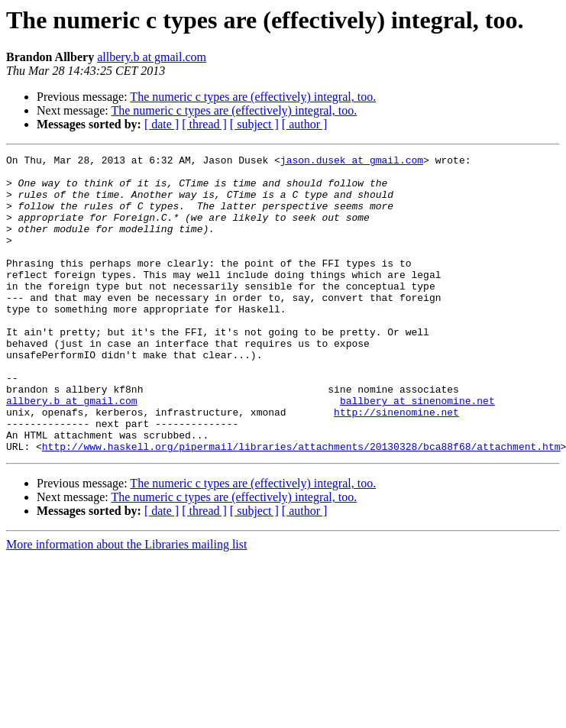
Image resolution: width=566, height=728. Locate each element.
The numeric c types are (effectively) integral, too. (253, 97)
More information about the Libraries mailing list (126, 604)
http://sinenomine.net (396, 464)
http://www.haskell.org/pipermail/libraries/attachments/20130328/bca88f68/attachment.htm (301, 506)
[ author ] (305, 124)
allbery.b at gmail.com (152, 57)
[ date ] (162, 124)
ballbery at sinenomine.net (417, 451)
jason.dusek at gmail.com (352, 162)
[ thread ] (204, 124)
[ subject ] (254, 124)
